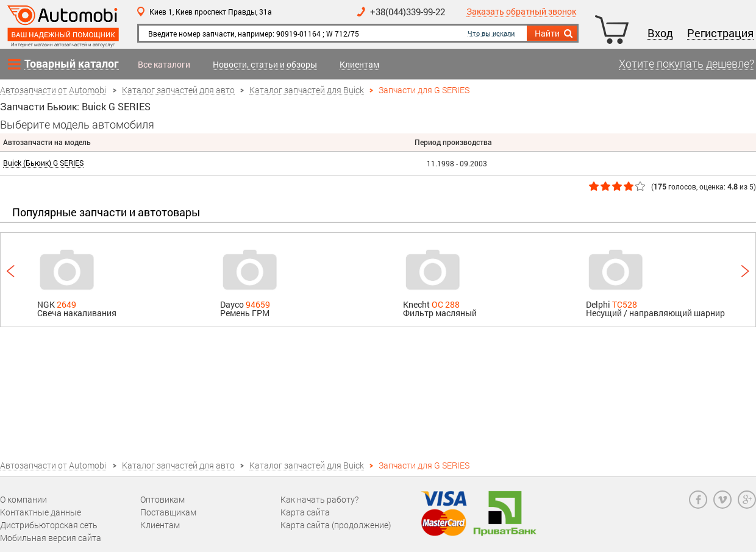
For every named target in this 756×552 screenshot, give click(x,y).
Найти (555, 34)
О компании (23, 499)
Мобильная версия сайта (51, 538)
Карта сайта (305, 512)
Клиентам (359, 65)
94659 (258, 304)
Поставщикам (168, 512)
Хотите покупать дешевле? (686, 64)
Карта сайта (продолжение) (336, 525)
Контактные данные (41, 512)
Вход (660, 34)
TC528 (625, 304)
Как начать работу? (319, 499)
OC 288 (446, 304)
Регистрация (720, 34)
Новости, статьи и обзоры (265, 65)
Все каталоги (164, 65)
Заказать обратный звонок (521, 12)
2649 (66, 304)
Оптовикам (162, 499)
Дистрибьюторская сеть (49, 525)
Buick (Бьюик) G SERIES (43, 163)
